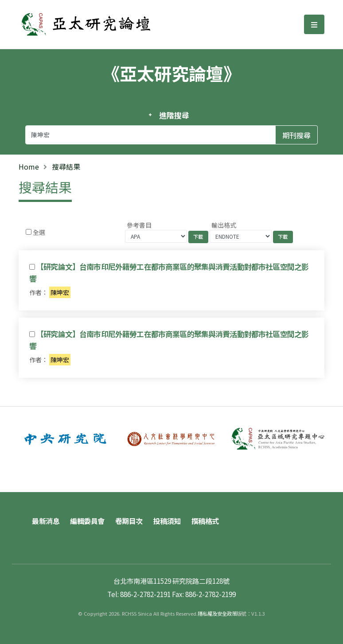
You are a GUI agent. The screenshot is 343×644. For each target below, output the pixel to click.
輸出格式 (224, 225)
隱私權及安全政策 (217, 613)
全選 (39, 232)
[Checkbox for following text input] (29, 232)
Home (29, 167)
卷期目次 (129, 521)
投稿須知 (167, 521)
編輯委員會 (87, 521)
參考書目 (139, 225)
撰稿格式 (205, 521)
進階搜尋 (174, 115)
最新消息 (46, 521)
